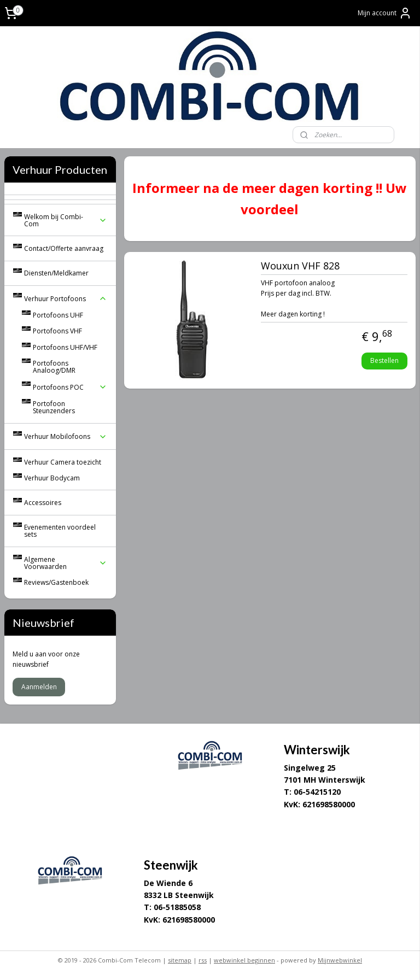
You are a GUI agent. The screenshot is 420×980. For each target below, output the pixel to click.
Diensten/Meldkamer (56, 273)
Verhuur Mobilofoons (66, 436)
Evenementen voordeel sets (60, 531)
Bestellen (385, 360)
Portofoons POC (70, 387)
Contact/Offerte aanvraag (64, 248)
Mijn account (385, 13)
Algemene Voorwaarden (66, 563)
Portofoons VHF (57, 331)
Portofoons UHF (58, 315)
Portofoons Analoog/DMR (54, 367)
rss (203, 960)
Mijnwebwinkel (340, 960)
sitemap (180, 960)
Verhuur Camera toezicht (63, 462)
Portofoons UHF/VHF (65, 347)
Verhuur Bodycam (52, 478)
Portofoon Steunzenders (54, 407)
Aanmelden (39, 687)
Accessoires (43, 503)
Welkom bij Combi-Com (66, 220)
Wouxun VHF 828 (300, 266)
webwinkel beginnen (244, 960)
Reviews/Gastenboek (56, 582)
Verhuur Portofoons (66, 299)
